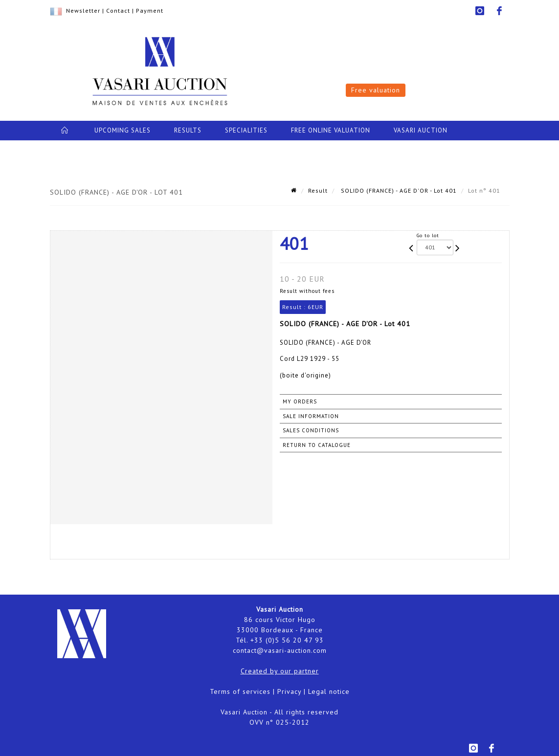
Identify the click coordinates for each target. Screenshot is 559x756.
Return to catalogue (317, 445)
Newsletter (83, 11)
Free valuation (376, 90)
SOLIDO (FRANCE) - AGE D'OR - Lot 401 (398, 190)
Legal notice (329, 691)
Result (318, 190)
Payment (150, 11)
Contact (118, 11)
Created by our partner (280, 671)
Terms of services (240, 691)
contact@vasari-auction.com (280, 650)
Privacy (289, 691)
